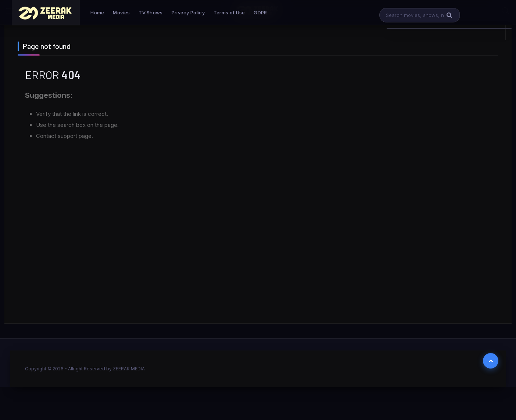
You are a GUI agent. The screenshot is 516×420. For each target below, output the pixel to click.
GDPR (260, 13)
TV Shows (150, 13)
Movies (121, 13)
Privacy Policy (188, 13)
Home (97, 13)
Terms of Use (229, 13)
